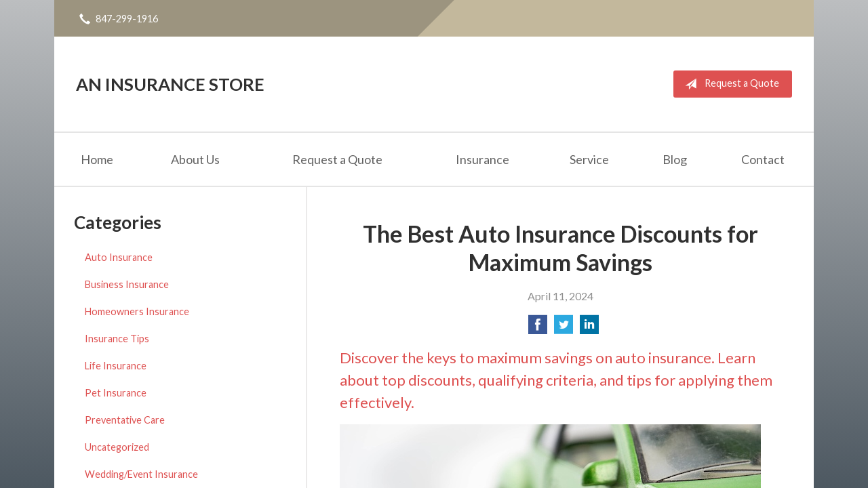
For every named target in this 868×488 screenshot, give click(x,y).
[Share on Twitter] (564, 328)
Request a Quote (729, 84)
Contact (763, 159)
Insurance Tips (117, 339)
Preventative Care (125, 420)
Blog (675, 159)
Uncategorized (117, 447)
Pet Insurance (116, 393)
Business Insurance (127, 284)
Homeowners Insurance (137, 311)
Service (589, 159)
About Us (195, 159)
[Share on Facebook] (538, 328)
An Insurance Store (170, 84)
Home (97, 159)
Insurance (482, 159)
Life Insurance (116, 366)
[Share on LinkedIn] (589, 328)
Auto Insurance (119, 257)
